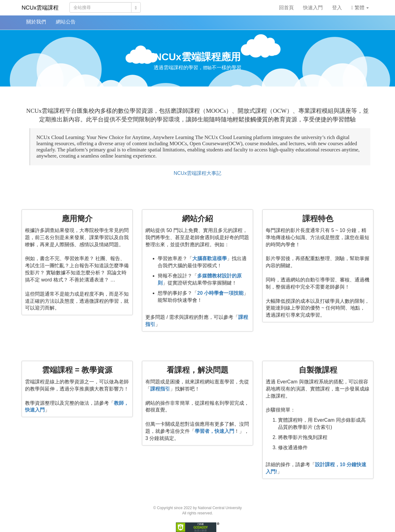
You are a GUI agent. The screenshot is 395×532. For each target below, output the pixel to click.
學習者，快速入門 (214, 431)
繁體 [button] (360, 8)
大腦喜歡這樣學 (210, 258)
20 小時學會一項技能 (220, 293)
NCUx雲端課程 (40, 8)
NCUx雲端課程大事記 (198, 173)
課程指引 (160, 389)
